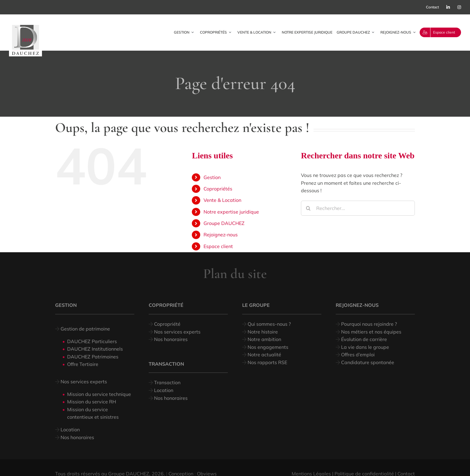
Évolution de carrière (363, 339)
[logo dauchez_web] (25, 27)
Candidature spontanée (367, 362)
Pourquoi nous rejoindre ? (368, 324)
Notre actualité (264, 355)
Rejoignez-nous (221, 235)
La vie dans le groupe (364, 347)
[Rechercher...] (358, 208)
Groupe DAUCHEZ (224, 223)
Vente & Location (222, 200)
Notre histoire (263, 332)
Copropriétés (218, 189)
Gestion (212, 177)
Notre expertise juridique (231, 212)
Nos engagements (267, 347)
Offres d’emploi (357, 355)
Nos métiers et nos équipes (371, 332)
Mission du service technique (99, 394)
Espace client (218, 246)
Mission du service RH (92, 402)
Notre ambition (264, 339)
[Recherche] (308, 208)
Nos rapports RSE (267, 362)
